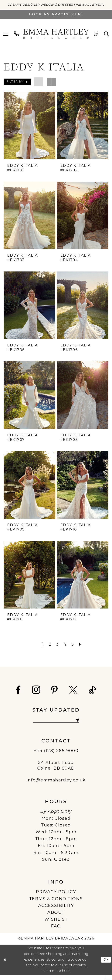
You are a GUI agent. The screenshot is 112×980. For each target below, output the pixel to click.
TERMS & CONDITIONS (56, 904)
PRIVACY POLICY (56, 897)
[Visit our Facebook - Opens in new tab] (18, 695)
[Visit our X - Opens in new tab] (73, 695)
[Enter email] (56, 725)
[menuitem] (6, 39)
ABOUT (56, 918)
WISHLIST (56, 925)
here (66, 976)
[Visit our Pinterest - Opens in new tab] (55, 695)
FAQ (56, 931)
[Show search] (107, 39)
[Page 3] (57, 649)
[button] (6, 39)
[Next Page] (82, 649)
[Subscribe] (79, 725)
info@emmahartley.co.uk (56, 785)
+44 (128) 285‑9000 (56, 756)
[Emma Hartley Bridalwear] (56, 39)
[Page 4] (65, 649)
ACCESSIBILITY (56, 911)
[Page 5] (74, 649)
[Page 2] (49, 649)
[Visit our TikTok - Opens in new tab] (92, 695)
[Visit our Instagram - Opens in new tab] (36, 694)
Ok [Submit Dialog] (106, 965)
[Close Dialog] (5, 965)
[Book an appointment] (56, 19)
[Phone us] (16, 39)
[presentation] (29, 130)
